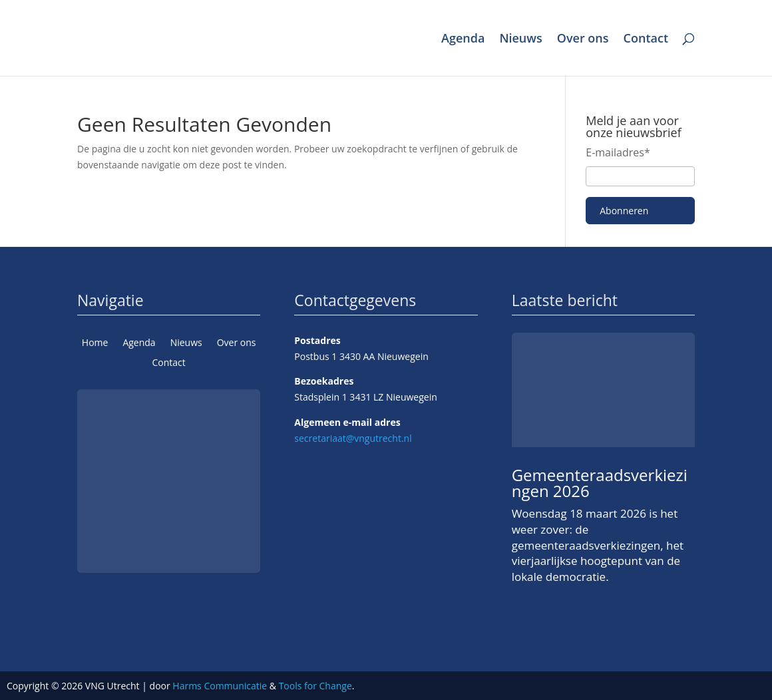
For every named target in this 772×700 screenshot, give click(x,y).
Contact (646, 40)
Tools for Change (315, 686)
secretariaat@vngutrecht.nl (353, 438)
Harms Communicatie (220, 686)
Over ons (583, 40)
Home (95, 343)
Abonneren (624, 211)
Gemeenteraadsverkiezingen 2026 (600, 483)
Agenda (463, 40)
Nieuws (520, 40)
